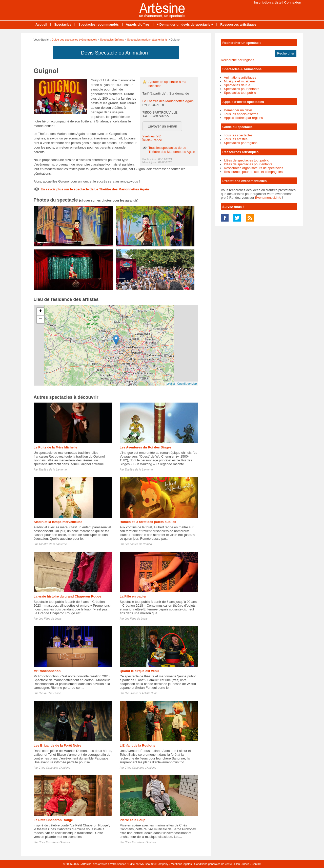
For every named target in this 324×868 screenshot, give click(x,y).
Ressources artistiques (238, 24)
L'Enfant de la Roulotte (138, 745)
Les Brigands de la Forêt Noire (58, 745)
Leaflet (171, 384)
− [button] (40, 319)
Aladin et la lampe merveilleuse (58, 522)
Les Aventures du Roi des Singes (146, 447)
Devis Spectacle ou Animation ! (116, 53)
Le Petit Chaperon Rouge (53, 820)
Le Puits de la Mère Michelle (56, 447)
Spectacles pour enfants (242, 89)
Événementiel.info (268, 198)
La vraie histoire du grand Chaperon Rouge (67, 596)
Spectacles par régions (241, 143)
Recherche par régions (238, 60)
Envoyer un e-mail (162, 126)
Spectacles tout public (240, 93)
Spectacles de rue (237, 85)
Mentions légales (181, 864)
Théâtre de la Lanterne (53, 469)
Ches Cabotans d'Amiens (54, 768)
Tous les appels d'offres (241, 114)
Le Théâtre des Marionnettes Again (168, 101)
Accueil (41, 24)
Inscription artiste (268, 2)
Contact (256, 864)
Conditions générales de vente (213, 864)
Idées (246, 864)
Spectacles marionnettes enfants (147, 40)
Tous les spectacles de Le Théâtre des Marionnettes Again (172, 150)
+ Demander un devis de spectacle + (185, 24)
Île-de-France (152, 140)
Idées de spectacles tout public (247, 160)
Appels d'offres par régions (244, 118)
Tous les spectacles (238, 135)
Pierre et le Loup (133, 820)
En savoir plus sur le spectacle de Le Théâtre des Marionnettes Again (95, 189)
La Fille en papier (133, 596)
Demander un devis (238, 110)
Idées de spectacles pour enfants (248, 164)
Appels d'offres (138, 24)
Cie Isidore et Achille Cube (141, 693)
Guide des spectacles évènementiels (74, 40)
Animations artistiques (240, 77)
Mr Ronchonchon (47, 671)
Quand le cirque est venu (139, 671)
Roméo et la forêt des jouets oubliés (148, 522)
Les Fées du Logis (50, 619)
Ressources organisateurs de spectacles (254, 168)
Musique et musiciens (240, 81)
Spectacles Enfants (112, 40)
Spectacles (63, 24)
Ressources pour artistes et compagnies (253, 172)
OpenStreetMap (187, 384)
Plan (237, 864)
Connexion (293, 2)
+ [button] (40, 312)
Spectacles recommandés (98, 24)
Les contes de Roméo (138, 544)
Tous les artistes (236, 139)
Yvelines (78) (152, 136)
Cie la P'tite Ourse (50, 693)
